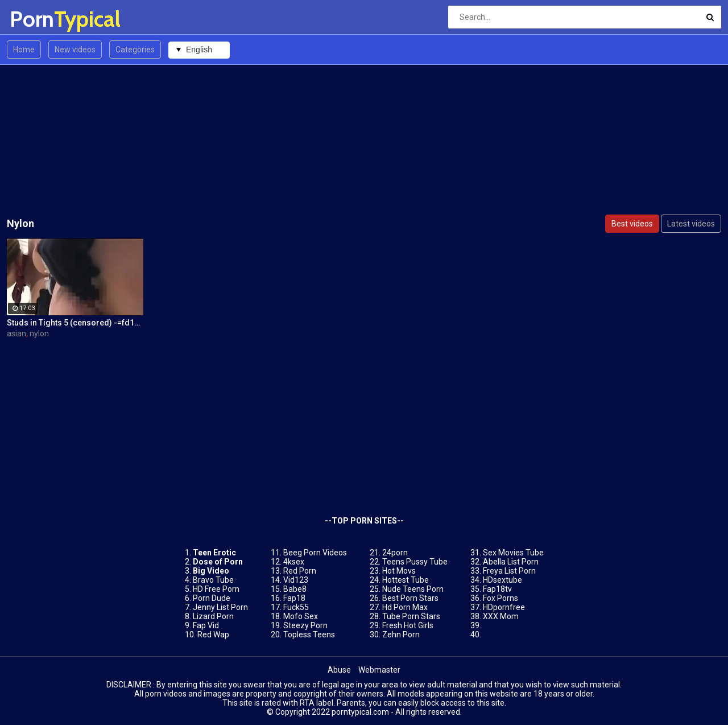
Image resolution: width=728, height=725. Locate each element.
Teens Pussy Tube (415, 562)
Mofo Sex (301, 616)
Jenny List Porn (220, 607)
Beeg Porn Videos (315, 553)
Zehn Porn (401, 635)
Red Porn (300, 571)
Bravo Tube (213, 580)
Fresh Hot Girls (408, 625)
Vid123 (296, 580)
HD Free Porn (216, 589)
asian (16, 333)
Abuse (339, 670)
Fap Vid (206, 625)
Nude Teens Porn (413, 589)
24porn (395, 553)
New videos (75, 50)
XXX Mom (501, 616)
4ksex (294, 562)
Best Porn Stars (410, 598)
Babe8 (295, 589)
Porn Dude (212, 598)
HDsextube (502, 580)
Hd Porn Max (405, 607)
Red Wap (213, 635)
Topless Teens (309, 635)
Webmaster (379, 670)
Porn (40, 19)
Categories (135, 50)
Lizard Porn (213, 616)
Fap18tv (497, 589)
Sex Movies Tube (513, 553)
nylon (39, 333)
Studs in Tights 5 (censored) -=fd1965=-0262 (75, 323)
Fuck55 (296, 607)
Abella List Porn (511, 562)
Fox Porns (500, 598)
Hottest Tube (406, 580)
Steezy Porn (305, 625)
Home (24, 50)
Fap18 (294, 598)
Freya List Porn (509, 571)
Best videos (632, 224)
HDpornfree (504, 607)
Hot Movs (399, 571)
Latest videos (691, 224)
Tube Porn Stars (411, 616)
